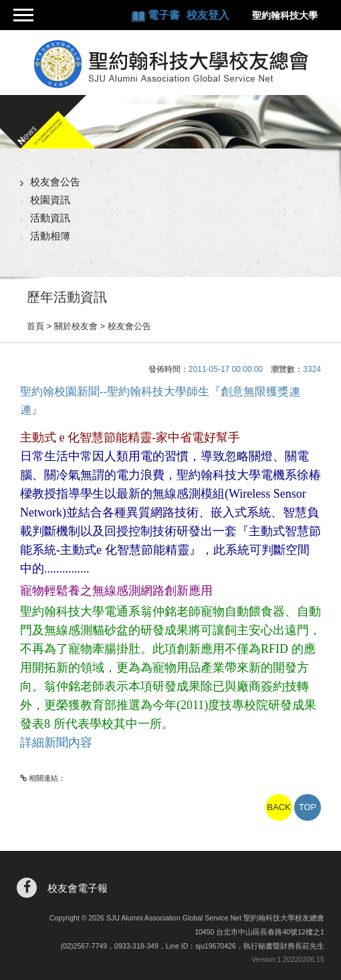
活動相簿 (50, 236)
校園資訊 (50, 200)
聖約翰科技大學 (285, 15)
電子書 (165, 15)
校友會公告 (55, 182)
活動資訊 (50, 218)
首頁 (35, 326)
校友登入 (208, 15)
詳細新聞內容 (56, 743)
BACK (278, 807)
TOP (308, 807)
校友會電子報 (78, 888)
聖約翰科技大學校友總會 (170, 64)
